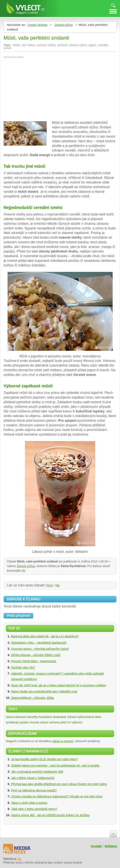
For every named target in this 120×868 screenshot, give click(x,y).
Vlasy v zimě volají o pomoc (29, 803)
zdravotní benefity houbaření (33, 717)
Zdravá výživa (63, 25)
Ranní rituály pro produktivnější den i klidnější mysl (44, 691)
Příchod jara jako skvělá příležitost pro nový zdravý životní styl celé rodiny (59, 784)
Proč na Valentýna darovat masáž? (34, 790)
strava (10, 717)
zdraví (44, 722)
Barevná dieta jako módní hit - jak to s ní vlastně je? (45, 636)
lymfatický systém (17, 722)
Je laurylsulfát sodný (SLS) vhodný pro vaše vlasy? (44, 759)
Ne (57, 585)
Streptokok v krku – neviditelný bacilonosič (39, 643)
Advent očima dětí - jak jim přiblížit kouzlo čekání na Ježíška (50, 815)
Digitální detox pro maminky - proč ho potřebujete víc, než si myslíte (55, 766)
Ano (50, 585)
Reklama (111, 846)
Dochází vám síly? (23, 667)
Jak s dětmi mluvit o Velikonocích (33, 778)
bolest (90, 717)
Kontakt (96, 846)
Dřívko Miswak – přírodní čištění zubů (36, 655)
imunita (35, 722)
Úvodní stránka (37, 25)
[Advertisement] (39, 90)
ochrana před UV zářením (66, 722)
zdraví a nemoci (63, 741)
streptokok (60, 717)
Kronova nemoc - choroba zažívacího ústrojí (40, 649)
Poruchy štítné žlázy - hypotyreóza (34, 661)
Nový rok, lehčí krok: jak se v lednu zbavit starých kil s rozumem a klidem (59, 685)
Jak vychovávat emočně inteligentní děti (37, 772)
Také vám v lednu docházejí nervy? (34, 809)
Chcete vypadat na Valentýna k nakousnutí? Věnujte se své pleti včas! (57, 796)
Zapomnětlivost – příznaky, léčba (33, 698)
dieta (98, 717)
